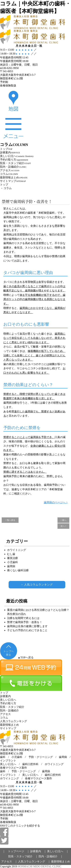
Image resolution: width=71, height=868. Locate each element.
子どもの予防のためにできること (27, 630)
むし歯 (11, 554)
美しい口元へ (8, 764)
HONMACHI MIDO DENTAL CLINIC (39, 866)
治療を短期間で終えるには (23, 618)
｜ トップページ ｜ (16, 851)
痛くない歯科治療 (18, 570)
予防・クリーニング (41, 757)
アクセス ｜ (9, 861)
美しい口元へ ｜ (58, 851)
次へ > (63, 526)
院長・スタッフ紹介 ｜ (23, 856)
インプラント (8, 761)
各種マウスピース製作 (13, 768)
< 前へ (63, 520)
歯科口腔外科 (30, 764)
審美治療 (12, 558)
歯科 (3, 757)
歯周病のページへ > (56, 502)
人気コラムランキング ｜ (34, 861)
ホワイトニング (17, 550)
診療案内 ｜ (38, 851)
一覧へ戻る (10, 520)
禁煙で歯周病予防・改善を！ (27, 201)
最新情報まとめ (61, 861)
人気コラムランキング (37, 585)
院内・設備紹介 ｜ (51, 856)
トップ (4, 185)
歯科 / (6, 771)
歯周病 (11, 566)
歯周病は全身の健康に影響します (27, 626)
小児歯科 (12, 562)
